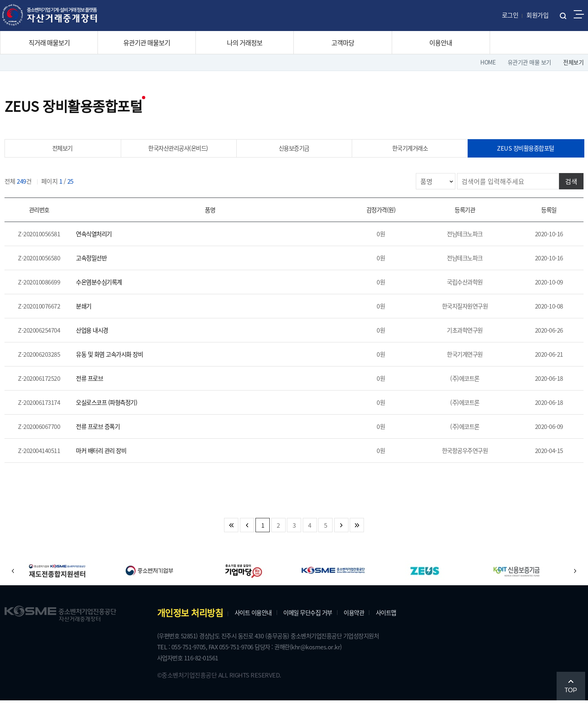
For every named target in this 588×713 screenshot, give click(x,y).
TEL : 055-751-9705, (189, 658)
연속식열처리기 (100, 237)
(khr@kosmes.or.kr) (338, 658)
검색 (568, 183)
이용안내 (441, 42)
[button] (19, 581)
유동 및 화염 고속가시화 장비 (118, 361)
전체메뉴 (579, 14)
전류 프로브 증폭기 (104, 436)
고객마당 (343, 42)
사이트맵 (408, 623)
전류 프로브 (95, 386)
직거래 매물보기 (49, 42)
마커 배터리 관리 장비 (108, 461)
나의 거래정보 (245, 42)
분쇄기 (88, 311)
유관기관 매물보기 (147, 42)
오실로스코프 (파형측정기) (114, 411)
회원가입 (537, 15)
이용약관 (373, 623)
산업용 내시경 (98, 336)
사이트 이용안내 (260, 623)
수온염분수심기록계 (106, 287)
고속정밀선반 (97, 262)
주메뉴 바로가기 (0, 0)
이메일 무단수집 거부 (321, 623)
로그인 (510, 15)
